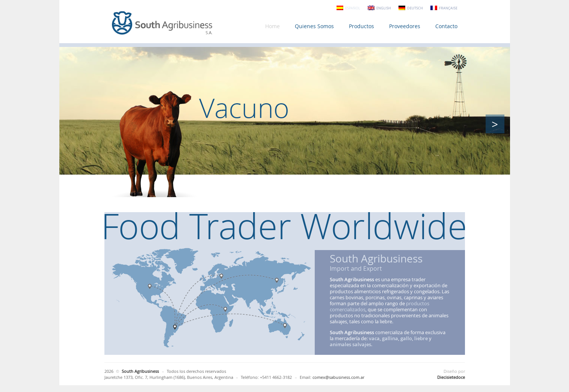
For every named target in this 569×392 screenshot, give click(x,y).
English (384, 8)
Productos (361, 26)
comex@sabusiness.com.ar (338, 377)
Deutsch (415, 8)
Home (272, 26)
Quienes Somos (314, 26)
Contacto (446, 26)
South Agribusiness (163, 23)
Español (353, 8)
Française (448, 8)
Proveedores (405, 26)
